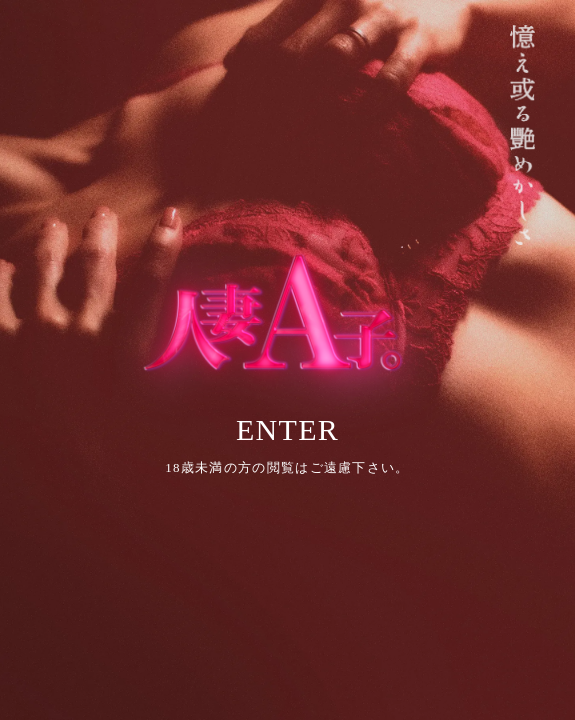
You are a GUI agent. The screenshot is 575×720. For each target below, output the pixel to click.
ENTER (287, 429)
